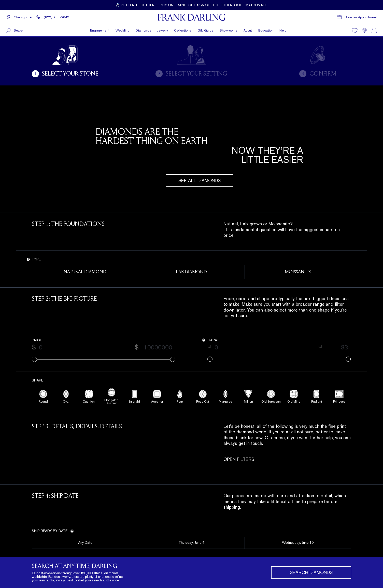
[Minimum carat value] (226, 347)
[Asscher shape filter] (157, 396)
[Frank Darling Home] (191, 17)
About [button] (248, 30)
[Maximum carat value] (337, 347)
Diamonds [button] (143, 30)
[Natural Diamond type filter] (85, 272)
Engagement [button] (100, 30)
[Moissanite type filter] (298, 272)
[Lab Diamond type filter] (191, 272)
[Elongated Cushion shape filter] (112, 396)
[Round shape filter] (43, 396)
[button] (19, 17)
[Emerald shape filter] (134, 396)
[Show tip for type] (28, 259)
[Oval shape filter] (66, 396)
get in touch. (251, 443)
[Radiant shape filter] (317, 396)
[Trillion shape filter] (248, 396)
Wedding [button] (123, 30)
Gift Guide (205, 30)
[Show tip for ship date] (72, 531)
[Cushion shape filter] (89, 396)
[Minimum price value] (54, 347)
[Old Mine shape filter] (294, 396)
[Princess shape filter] (339, 396)
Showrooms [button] (229, 30)
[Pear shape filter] (180, 396)
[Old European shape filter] (271, 396)
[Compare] (364, 31)
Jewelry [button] (163, 30)
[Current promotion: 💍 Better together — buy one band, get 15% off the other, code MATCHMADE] (191, 5)
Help (283, 30)
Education (266, 30)
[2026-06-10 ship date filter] (298, 543)
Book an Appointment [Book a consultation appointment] (361, 17)
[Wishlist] (355, 31)
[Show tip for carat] (204, 340)
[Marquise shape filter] (226, 396)
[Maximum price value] (157, 347)
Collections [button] (183, 30)
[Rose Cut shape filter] (203, 396)
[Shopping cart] (374, 31)
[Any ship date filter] (85, 543)
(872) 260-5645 (56, 17)
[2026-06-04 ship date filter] (191, 543)
